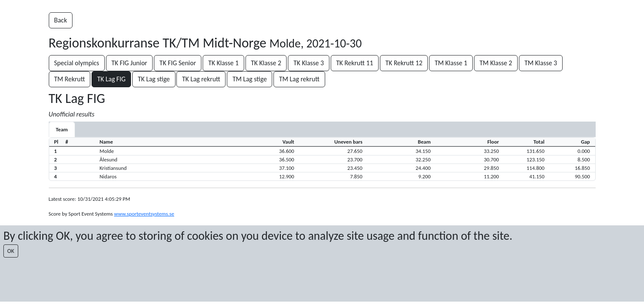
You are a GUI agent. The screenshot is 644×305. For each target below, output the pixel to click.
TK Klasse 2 (266, 63)
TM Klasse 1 (451, 63)
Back (61, 20)
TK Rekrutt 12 (404, 63)
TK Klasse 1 (223, 63)
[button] (322, 151)
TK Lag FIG (111, 79)
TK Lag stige (154, 79)
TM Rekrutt (70, 79)
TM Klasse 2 (496, 63)
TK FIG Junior (129, 63)
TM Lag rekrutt (299, 79)
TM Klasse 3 (541, 63)
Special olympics (77, 63)
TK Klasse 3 (309, 63)
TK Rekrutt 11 (355, 63)
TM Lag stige (250, 79)
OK (11, 251)
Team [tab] (62, 129)
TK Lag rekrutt (201, 79)
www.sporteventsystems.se (144, 214)
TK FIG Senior (178, 63)
